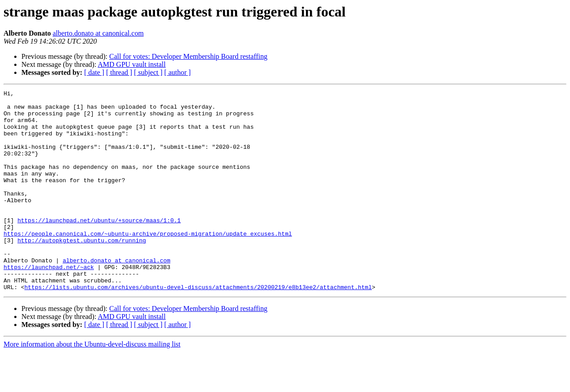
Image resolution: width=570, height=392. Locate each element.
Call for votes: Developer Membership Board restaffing (188, 56)
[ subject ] (148, 72)
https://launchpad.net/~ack (49, 303)
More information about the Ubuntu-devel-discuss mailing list (92, 384)
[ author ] (178, 72)
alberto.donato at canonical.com (98, 33)
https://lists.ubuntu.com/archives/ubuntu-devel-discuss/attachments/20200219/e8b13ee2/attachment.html (198, 327)
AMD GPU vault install (132, 64)
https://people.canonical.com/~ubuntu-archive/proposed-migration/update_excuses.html (148, 263)
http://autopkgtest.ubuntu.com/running (82, 271)
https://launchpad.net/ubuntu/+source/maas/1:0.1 (99, 247)
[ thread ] (119, 72)
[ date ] (94, 72)
